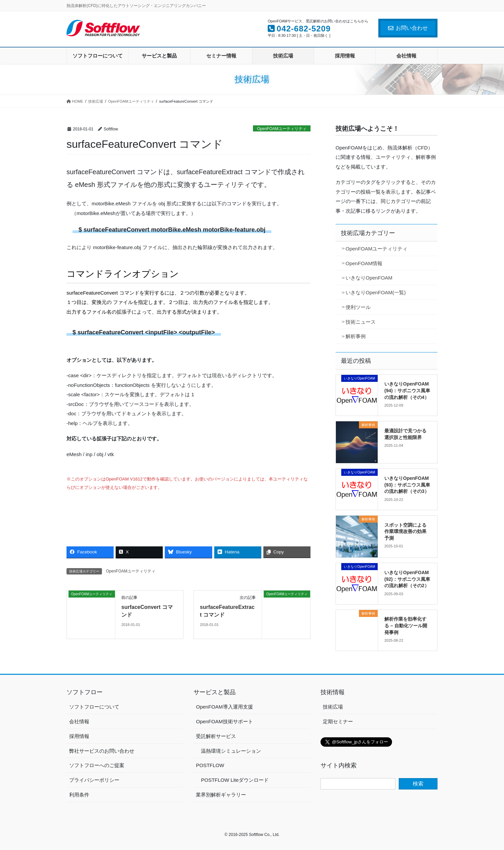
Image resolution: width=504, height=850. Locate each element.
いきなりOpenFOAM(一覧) (376, 292)
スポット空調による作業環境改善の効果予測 (405, 532)
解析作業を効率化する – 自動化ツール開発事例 (406, 625)
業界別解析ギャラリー (221, 795)
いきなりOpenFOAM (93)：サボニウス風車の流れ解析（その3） (407, 485)
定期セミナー (338, 721)
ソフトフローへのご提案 (97, 765)
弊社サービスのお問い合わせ (102, 751)
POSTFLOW (210, 765)
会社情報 (79, 721)
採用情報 (79, 736)
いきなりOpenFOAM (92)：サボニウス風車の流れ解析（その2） (407, 579)
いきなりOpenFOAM (369, 278)
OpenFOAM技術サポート (224, 721)
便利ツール (358, 307)
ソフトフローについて (94, 707)
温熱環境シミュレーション (231, 751)
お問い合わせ (408, 28)
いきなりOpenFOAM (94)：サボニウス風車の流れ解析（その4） (407, 390)
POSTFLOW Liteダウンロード (235, 780)
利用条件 (79, 795)
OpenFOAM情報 (364, 263)
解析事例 (356, 336)
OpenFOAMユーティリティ (282, 129)
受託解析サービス (216, 736)
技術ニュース (361, 322)
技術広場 (333, 707)
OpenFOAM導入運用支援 (224, 707)
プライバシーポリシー (94, 780)
